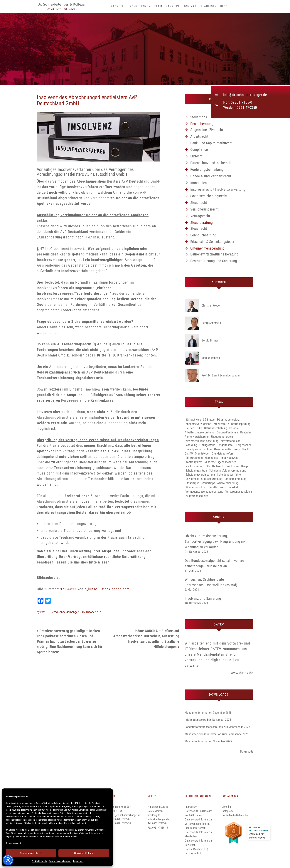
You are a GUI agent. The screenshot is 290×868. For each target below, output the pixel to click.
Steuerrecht (199, 203)
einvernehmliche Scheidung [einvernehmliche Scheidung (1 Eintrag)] (202, 441)
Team (158, 6)
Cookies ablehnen (84, 853)
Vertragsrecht (200, 216)
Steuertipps (199, 117)
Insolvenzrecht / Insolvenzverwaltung (218, 189)
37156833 (68, 589)
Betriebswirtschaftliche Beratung (214, 254)
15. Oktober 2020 (92, 612)
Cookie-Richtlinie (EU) (196, 849)
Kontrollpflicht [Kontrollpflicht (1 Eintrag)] (194, 462)
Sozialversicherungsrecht (209, 196)
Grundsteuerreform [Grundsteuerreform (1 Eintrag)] (223, 454)
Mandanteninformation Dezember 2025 (208, 713)
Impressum (78, 861)
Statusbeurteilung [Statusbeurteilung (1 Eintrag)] (212, 479)
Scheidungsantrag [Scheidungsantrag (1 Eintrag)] (196, 471)
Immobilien (199, 183)
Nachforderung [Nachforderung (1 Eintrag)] (194, 466)
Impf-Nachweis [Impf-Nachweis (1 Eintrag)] (229, 458)
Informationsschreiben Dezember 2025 (208, 720)
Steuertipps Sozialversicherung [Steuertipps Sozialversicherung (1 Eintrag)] (220, 483)
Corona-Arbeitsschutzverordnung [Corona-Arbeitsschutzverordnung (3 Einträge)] (212, 430)
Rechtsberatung (202, 124)
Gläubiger (209, 6)
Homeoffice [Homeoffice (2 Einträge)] (212, 458)
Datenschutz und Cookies (60, 861)
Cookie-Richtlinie (39, 861)
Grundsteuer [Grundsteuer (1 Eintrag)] (202, 454)
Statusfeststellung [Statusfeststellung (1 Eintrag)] (235, 479)
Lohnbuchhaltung (203, 235)
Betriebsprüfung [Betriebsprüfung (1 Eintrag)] (241, 424)
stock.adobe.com (116, 589)
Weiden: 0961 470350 (240, 107)
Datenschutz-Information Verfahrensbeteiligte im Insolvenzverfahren (198, 824)
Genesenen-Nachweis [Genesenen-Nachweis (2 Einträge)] (227, 449)
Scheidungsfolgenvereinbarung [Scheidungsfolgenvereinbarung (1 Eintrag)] (228, 471)
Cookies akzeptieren (31, 853)
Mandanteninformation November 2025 (208, 741)
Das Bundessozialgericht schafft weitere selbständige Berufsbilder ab (214, 563)
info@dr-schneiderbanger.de (245, 95)
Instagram (227, 811)
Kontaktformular (194, 815)
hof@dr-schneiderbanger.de (126, 815)
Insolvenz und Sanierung (203, 598)
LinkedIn (226, 807)
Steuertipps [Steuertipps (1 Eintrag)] (192, 483)
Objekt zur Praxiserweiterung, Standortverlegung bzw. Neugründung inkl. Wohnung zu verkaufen (216, 541)
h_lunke (91, 589)
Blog (224, 6)
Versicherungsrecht (204, 209)
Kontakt (190, 6)
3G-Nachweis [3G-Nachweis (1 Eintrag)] (193, 420)
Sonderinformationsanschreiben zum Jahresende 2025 (217, 727)
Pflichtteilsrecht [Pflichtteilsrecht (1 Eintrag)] (215, 466)
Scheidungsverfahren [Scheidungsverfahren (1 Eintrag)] (230, 475)
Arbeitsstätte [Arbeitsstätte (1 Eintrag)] (221, 424)
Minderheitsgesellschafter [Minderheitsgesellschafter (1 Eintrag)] (220, 462)
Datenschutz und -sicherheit (211, 163)
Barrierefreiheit (193, 853)
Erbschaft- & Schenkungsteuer (212, 242)
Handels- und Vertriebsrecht (211, 176)
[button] (252, 6)
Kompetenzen (140, 6)
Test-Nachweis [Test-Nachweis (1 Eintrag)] (217, 487)
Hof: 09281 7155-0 (238, 102)
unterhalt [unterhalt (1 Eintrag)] (233, 487)
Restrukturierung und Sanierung (214, 261)
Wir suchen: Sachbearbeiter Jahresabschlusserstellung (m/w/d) (211, 582)
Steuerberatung (202, 223)
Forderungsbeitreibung (207, 169)
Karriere (173, 6)
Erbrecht (196, 156)
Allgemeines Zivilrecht (207, 130)
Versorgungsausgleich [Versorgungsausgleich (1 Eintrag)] (239, 492)
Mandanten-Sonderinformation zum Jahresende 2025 (217, 734)
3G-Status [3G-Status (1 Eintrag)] (209, 420)
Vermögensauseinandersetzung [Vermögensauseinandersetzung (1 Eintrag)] (204, 492)
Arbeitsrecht (199, 136)
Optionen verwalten (14, 843)
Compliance (199, 149)
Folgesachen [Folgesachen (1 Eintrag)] (244, 445)
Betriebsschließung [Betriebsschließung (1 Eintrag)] (216, 428)
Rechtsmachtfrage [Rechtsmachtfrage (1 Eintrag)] (237, 466)
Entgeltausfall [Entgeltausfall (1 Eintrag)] (226, 445)
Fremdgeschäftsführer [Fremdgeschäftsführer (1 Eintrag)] (199, 449)
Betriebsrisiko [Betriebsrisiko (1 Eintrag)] (194, 428)
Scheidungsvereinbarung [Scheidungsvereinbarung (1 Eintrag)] (200, 475)
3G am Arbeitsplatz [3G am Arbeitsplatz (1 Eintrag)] (228, 420)
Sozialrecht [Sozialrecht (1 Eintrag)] (192, 479)
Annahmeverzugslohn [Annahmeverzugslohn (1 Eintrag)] (198, 424)
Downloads (247, 752)
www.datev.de (242, 673)
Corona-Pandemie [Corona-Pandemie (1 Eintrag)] (227, 432)
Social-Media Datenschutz (236, 815)
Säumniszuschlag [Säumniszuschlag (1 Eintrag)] (196, 487)
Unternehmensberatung (207, 248)
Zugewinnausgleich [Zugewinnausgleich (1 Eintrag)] (197, 496)
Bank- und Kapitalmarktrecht (211, 143)
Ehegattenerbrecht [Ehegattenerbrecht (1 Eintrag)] (222, 437)
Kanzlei (118, 6)
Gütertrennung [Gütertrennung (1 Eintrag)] (194, 458)
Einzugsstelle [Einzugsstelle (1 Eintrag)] (207, 445)
